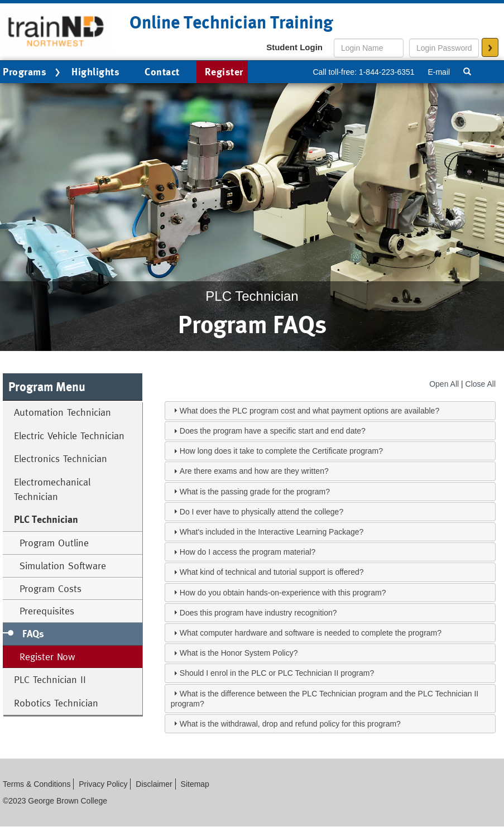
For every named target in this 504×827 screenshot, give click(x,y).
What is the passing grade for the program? (255, 492)
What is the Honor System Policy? (239, 653)
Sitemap (195, 784)
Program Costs (51, 588)
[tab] (330, 411)
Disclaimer (154, 784)
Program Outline (54, 543)
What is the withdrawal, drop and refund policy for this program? (290, 724)
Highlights (95, 72)
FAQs (33, 634)
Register (224, 72)
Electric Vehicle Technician (69, 436)
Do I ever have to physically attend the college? (261, 512)
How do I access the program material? (248, 552)
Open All (444, 384)
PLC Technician (46, 519)
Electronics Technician (61, 458)
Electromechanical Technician (52, 489)
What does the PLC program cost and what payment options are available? (309, 411)
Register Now (47, 657)
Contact (162, 72)
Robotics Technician (56, 703)
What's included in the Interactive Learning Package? (272, 532)
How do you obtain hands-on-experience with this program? (283, 593)
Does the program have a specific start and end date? (273, 431)
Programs (33, 73)
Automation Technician (63, 412)
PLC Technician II (50, 679)
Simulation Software (63, 566)
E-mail (439, 72)
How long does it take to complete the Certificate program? (281, 451)
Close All (481, 384)
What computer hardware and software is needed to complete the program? (311, 633)
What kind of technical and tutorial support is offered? (272, 572)
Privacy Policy (103, 784)
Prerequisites (47, 611)
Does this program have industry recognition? (258, 613)
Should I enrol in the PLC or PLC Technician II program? (277, 673)
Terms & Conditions (37, 784)
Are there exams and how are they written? (254, 471)
